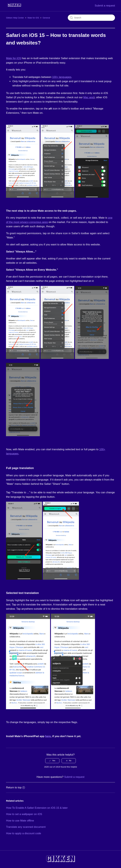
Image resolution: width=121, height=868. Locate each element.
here (48, 736)
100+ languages (62, 77)
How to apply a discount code (23, 833)
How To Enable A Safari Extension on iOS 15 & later (37, 808)
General (46, 18)
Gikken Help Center (15, 18)
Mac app (88, 97)
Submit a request (105, 6)
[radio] (52, 761)
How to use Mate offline (20, 821)
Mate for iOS (33, 18)
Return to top (15, 787)
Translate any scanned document (26, 827)
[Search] (91, 18)
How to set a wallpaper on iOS (24, 814)
